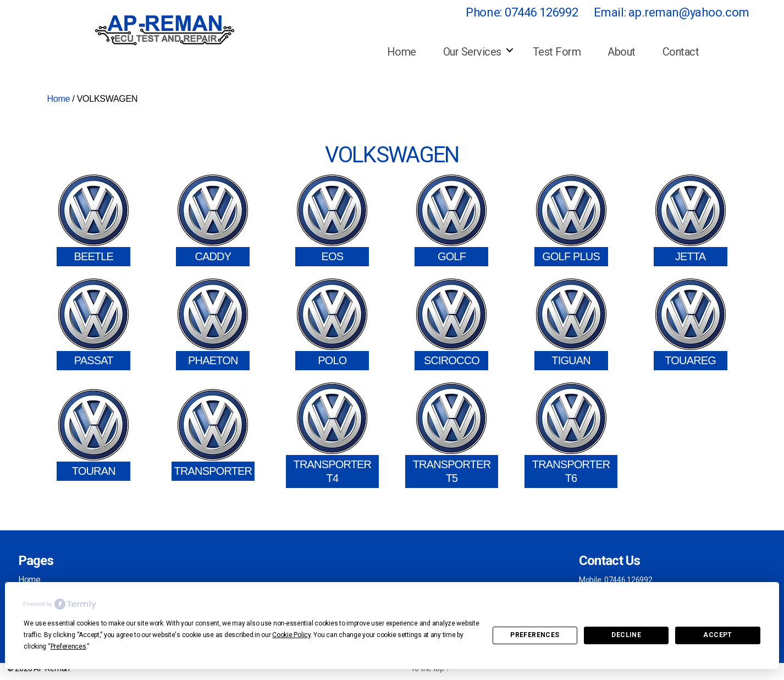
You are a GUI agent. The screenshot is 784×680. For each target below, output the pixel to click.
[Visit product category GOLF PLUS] (571, 220)
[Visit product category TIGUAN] (571, 324)
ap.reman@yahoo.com (689, 12)
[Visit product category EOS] (332, 220)
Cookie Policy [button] (291, 635)
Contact (681, 52)
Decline (626, 635)
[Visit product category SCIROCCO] (451, 324)
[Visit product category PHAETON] (213, 324)
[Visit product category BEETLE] (93, 220)
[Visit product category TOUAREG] (691, 324)
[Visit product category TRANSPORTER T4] (332, 435)
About (622, 52)
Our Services (472, 52)
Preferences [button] (68, 646)
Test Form (557, 52)
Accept (717, 635)
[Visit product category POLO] (332, 324)
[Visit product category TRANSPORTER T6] (571, 435)
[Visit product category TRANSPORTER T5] (452, 435)
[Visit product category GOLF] (451, 220)
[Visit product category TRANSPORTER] (213, 434)
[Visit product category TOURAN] (93, 434)
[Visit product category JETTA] (691, 220)
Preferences (535, 635)
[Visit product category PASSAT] (93, 324)
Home (402, 52)
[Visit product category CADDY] (213, 220)
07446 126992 (542, 12)
